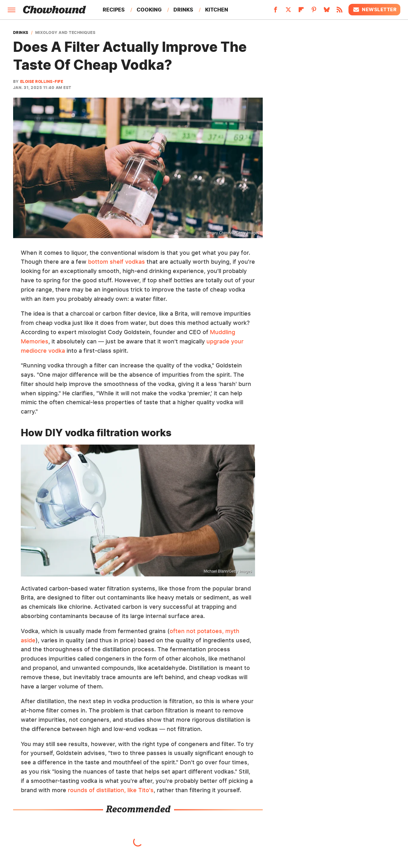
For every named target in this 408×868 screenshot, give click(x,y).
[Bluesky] (327, 12)
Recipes (114, 10)
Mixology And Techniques (65, 33)
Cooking (149, 10)
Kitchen (217, 10)
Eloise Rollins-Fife (42, 81)
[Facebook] (276, 12)
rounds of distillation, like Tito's (111, 790)
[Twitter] (288, 12)
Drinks (183, 10)
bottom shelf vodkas (116, 262)
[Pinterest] (314, 12)
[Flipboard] (301, 12)
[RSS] (340, 12)
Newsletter (374, 10)
